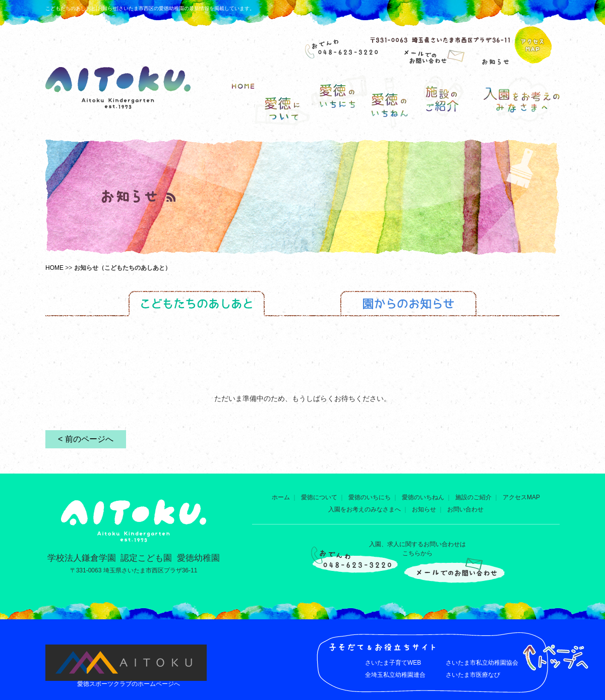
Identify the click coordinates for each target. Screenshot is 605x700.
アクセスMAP (521, 497)
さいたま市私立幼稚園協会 (482, 663)
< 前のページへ (86, 439)
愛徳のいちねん (423, 497)
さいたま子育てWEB (393, 663)
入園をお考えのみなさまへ (365, 509)
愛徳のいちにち (370, 497)
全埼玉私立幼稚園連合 (395, 675)
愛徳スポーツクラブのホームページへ (129, 684)
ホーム (281, 497)
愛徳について (319, 497)
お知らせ (424, 509)
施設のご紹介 (473, 497)
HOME (54, 268)
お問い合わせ (465, 509)
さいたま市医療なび (473, 675)
